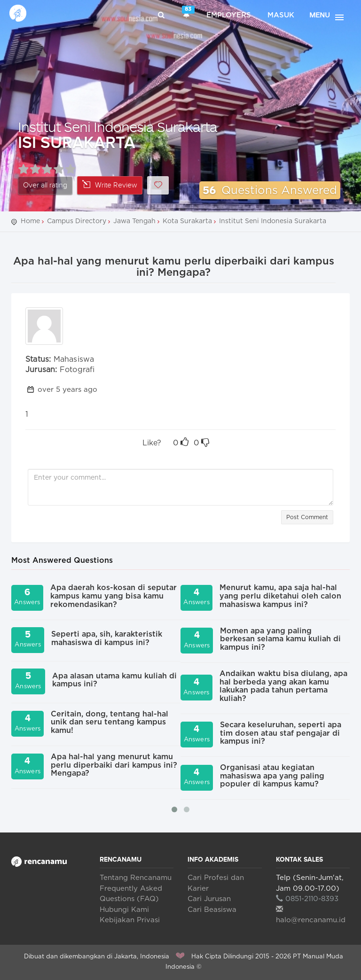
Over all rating (45, 185)
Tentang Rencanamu (136, 878)
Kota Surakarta (187, 221)
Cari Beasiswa (212, 910)
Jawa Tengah (134, 221)
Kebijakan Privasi (130, 920)
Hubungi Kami (124, 910)
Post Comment (307, 517)
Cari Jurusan (209, 899)
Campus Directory (77, 221)
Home (30, 221)
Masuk (281, 15)
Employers (229, 15)
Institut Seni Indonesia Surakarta (118, 127)
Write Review (110, 185)
